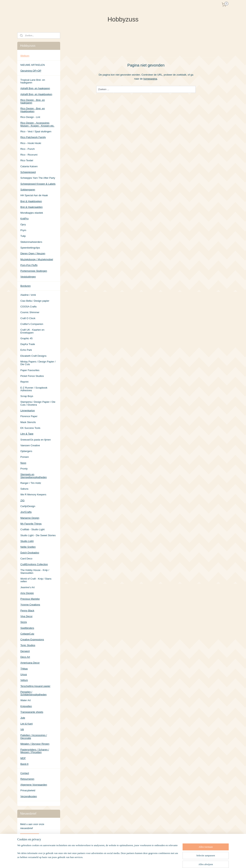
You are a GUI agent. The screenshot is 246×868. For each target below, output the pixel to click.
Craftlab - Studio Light (32, 529)
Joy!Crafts (26, 512)
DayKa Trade (28, 344)
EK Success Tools (30, 428)
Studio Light (27, 541)
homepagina (150, 79)
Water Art (26, 700)
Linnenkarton (28, 411)
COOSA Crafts (29, 307)
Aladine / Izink (28, 295)
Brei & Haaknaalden (32, 207)
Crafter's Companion (32, 324)
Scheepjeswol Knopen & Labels (38, 184)
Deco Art (25, 657)
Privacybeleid (28, 790)
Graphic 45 (27, 338)
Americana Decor (30, 663)
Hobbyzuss (27, 849)
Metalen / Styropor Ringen (35, 744)
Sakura (24, 489)
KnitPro (25, 219)
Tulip (23, 236)
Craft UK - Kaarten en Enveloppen (32, 331)
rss (141, 861)
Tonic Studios (28, 645)
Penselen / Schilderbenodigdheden (34, 693)
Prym (23, 230)
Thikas (24, 669)
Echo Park (26, 350)
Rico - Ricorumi (29, 155)
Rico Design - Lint (30, 117)
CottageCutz (27, 634)
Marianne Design (30, 518)
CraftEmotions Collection (34, 564)
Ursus (24, 674)
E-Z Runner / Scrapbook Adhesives (34, 389)
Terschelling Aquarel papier (35, 686)
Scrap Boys (27, 396)
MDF (23, 758)
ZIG (22, 500)
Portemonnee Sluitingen (34, 271)
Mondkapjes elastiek (32, 213)
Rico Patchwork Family (33, 137)
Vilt (22, 729)
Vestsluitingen (28, 277)
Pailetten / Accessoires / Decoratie (34, 737)
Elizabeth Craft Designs (33, 356)
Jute (23, 718)
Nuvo (23, 463)
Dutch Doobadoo (30, 553)
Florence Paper (29, 416)
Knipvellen (26, 706)
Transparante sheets (32, 712)
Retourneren (27, 779)
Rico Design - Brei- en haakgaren (33, 101)
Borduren (25, 286)
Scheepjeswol (28, 172)
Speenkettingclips (30, 248)
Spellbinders (27, 628)
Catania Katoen (29, 166)
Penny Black (27, 611)
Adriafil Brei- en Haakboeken (36, 94)
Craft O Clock (28, 318)
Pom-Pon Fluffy (29, 265)
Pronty (24, 469)
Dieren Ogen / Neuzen (33, 253)
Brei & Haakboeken (31, 201)
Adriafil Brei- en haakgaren (35, 88)
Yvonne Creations (30, 605)
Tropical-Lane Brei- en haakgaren (33, 81)
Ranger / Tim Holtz (31, 483)
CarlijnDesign (28, 506)
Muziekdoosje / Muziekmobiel (37, 259)
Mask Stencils (28, 422)
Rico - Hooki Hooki (31, 143)
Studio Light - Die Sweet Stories (38, 535)
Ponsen (25, 457)
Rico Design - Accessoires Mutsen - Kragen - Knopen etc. (37, 124)
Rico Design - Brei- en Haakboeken (33, 110)
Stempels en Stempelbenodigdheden (34, 476)
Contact (25, 773)
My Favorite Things (31, 524)
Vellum (24, 680)
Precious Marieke (30, 599)
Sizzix (24, 622)
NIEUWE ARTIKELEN (33, 65)
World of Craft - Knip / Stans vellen (36, 580)
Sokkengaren (28, 190)
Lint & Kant (27, 724)
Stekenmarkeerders (31, 242)
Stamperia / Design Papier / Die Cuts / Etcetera (38, 403)
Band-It (24, 764)
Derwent (25, 651)
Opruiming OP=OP (31, 71)
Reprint (24, 382)
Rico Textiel (27, 160)
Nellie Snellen (28, 547)
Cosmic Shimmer (30, 312)
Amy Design (27, 593)
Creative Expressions (32, 639)
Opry (23, 224)
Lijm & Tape (27, 434)
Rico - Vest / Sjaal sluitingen (36, 131)
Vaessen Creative (30, 445)
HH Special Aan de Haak (34, 195)
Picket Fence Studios (32, 376)
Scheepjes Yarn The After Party (38, 178)
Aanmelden (30, 836)
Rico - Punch (27, 149)
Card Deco (26, 559)
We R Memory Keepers (33, 495)
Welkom (25, 56)
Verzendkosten (29, 796)
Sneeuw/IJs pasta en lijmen (36, 440)
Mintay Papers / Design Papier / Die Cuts (38, 363)
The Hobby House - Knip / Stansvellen (35, 571)
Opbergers (26, 451)
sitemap (134, 861)
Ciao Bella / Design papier (35, 301)
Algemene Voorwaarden (34, 785)
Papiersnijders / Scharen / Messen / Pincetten (35, 751)
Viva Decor (26, 616)
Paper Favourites (30, 370)
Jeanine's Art (27, 587)
